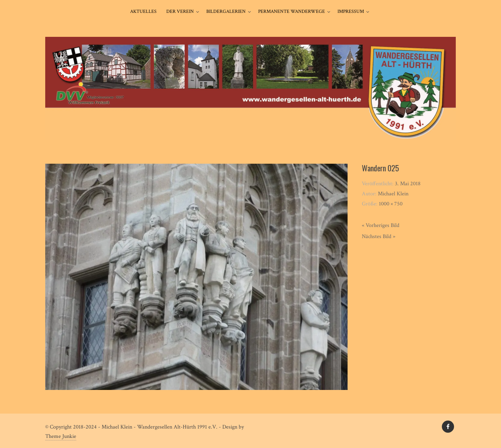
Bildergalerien (226, 11)
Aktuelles (143, 11)
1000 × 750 (391, 204)
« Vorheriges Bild (381, 225)
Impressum (351, 11)
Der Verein (180, 11)
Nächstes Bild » (379, 237)
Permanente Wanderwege (292, 11)
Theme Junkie (61, 436)
